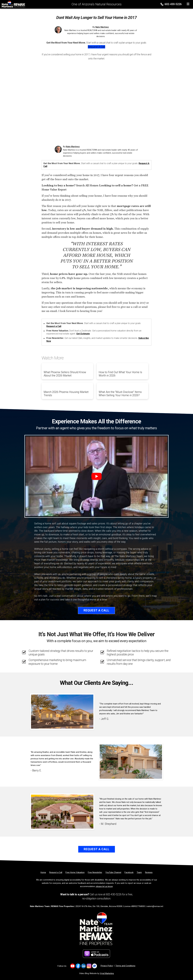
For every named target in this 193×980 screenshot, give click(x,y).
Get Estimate (83, 334)
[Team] (139, 872)
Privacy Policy (107, 966)
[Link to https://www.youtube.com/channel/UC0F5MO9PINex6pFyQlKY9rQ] (73, 966)
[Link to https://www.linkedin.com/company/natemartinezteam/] (84, 966)
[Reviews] (149, 872)
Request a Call (96, 47)
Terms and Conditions (125, 966)
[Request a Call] (56, 872)
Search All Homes (87, 186)
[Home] (13, 4)
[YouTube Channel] (113, 872)
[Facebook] (129, 872)
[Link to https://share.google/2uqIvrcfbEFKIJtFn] (95, 966)
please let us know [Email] (104, 886)
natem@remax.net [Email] (155, 906)
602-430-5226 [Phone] (171, 4)
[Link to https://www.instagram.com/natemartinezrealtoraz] (89, 966)
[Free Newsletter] (95, 872)
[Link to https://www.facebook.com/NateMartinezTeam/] (78, 966)
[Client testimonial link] (62, 711)
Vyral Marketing (107, 973)
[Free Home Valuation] (75, 872)
